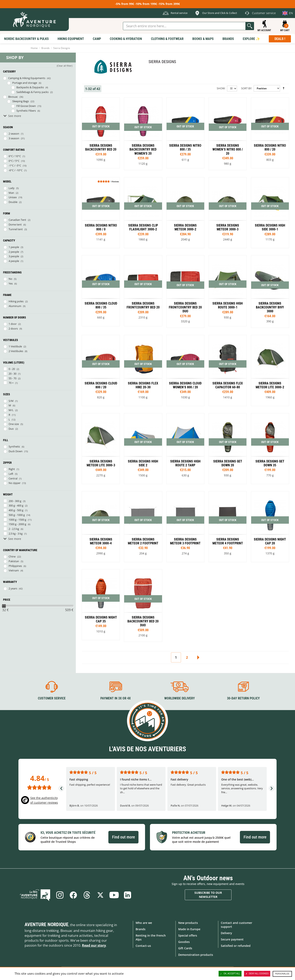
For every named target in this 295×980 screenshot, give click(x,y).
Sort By (246, 88)
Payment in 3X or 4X (116, 698)
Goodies (184, 942)
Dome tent (15, 224)
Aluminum (15, 306)
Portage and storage (25, 83)
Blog (35, 895)
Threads (87, 895)
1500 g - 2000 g (17, 524)
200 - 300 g (15, 501)
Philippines (15, 566)
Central (13, 478)
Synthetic (14, 446)
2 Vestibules (16, 351)
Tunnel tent (16, 229)
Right (12, 469)
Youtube (114, 895)
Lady (12, 188)
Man (11, 193)
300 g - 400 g (16, 505)
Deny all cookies (257, 974)
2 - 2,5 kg (14, 529)
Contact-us (143, 946)
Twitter (100, 895)
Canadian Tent (17, 220)
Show (221, 88)
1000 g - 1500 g (17, 520)
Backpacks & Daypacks (30, 87)
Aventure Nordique (47, 924)
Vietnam (14, 570)
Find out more (123, 837)
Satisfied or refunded (236, 946)
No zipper (15, 483)
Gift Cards (185, 948)
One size (14, 424)
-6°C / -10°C (16, 170)
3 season (14, 138)
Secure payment (232, 939)
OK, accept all (230, 974)
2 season (14, 134)
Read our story (94, 945)
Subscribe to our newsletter (208, 895)
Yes (11, 283)
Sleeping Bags (21, 101)
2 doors (13, 329)
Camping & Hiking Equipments (27, 78)
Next (198, 657)
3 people (14, 256)
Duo (11, 429)
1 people (14, 247)
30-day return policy (243, 698)
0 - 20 (12, 369)
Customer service (52, 698)
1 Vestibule (15, 346)
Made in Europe (189, 929)
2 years (13, 588)
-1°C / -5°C (15, 165)
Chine (12, 556)
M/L (11, 410)
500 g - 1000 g (17, 515)
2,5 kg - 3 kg (16, 534)
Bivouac (13, 97)
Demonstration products (196, 955)
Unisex (13, 197)
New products (188, 923)
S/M (11, 401)
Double (13, 202)
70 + (11, 383)
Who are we (144, 923)
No (10, 279)
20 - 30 (12, 374)
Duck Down (16, 451)
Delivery (226, 933)
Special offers (188, 935)
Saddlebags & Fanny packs (32, 92)
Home (34, 48)
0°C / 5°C (14, 161)
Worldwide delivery (180, 698)
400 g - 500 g (16, 510)
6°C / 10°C (15, 156)
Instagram (60, 895)
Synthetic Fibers (26, 111)
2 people (14, 252)
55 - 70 (12, 378)
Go (250, 26)
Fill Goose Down (26, 106)
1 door (13, 324)
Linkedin (127, 895)
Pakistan (14, 561)
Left (11, 474)
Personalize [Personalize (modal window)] (282, 974)
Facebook (73, 895)
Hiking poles (16, 301)
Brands (45, 48)
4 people (14, 261)
